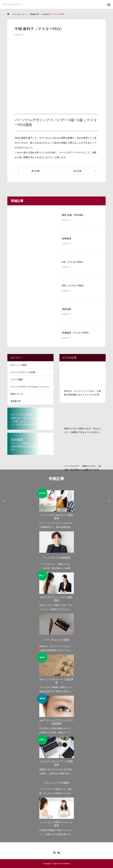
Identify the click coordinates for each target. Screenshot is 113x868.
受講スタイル (17, 394)
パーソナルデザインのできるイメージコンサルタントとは (30, 388)
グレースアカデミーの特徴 (23, 372)
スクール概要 (17, 379)
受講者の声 (19, 35)
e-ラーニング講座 (19, 365)
